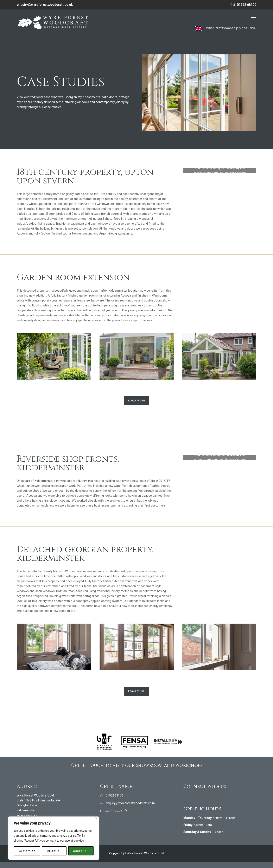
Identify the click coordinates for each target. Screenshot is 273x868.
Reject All (54, 851)
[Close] (96, 818)
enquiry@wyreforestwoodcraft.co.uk (45, 5)
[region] (54, 838)
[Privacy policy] (113, 811)
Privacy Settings (236, 173)
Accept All (81, 851)
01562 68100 (247, 5)
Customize (27, 851)
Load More (137, 401)
